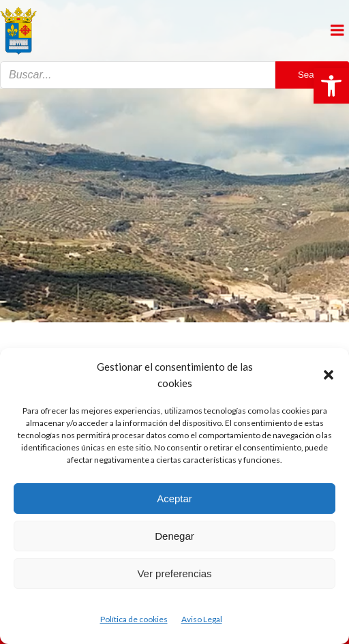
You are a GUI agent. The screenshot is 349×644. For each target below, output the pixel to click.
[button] (331, 86)
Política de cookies (134, 619)
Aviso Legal (202, 619)
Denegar (174, 536)
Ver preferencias (174, 573)
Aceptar (174, 499)
